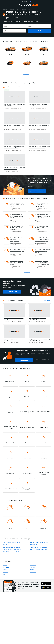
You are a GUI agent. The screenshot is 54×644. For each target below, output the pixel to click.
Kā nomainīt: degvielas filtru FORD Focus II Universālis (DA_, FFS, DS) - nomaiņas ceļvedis (42, 239)
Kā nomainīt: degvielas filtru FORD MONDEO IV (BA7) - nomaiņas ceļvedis (17, 239)
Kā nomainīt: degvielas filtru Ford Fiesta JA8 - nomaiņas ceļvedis (18, 250)
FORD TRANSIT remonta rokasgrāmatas (39, 545)
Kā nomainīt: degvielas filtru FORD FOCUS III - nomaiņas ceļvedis (17, 263)
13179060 (32, 567)
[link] (15, 100)
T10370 (4, 574)
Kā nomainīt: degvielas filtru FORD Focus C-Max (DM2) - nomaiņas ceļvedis (17, 228)
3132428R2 (5, 572)
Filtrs (17, 9)
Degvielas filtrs (23, 9)
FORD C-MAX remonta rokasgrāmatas (39, 547)
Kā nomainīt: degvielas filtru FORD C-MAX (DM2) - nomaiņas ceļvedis (42, 228)
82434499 (5, 565)
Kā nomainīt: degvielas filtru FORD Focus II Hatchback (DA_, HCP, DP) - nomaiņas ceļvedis (17, 216)
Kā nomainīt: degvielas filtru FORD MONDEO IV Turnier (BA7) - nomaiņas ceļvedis (42, 216)
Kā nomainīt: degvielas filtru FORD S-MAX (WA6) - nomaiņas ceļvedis (17, 205)
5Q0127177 (5, 570)
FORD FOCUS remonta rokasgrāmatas (11, 542)
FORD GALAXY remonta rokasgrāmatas (12, 549)
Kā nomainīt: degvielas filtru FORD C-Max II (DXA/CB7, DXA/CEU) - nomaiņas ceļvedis (42, 263)
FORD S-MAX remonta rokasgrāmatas (11, 552)
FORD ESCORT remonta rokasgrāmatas (12, 547)
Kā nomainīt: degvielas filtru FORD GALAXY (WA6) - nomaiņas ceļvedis (41, 205)
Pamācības (12, 9)
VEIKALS (24, 1)
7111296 (32, 570)
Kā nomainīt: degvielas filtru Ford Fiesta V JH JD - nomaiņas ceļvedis (43, 251)
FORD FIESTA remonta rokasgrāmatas (11, 545)
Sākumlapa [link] (5, 9)
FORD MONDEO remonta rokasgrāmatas (39, 542)
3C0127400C (6, 567)
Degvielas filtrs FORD (38, 191)
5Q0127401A (33, 572)
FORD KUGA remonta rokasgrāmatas (38, 549)
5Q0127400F (33, 565)
